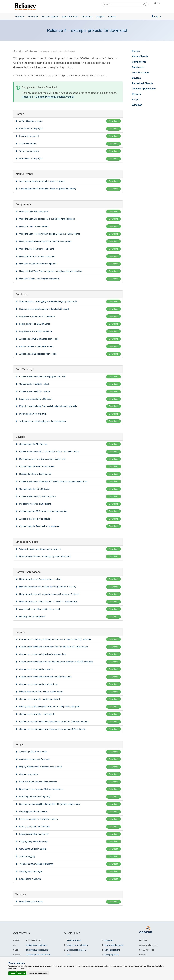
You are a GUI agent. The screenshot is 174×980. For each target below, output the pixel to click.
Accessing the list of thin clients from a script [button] (40, 609)
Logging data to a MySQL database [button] (35, 331)
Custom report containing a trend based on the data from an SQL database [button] (54, 647)
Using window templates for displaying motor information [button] (45, 556)
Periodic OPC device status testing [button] (35, 504)
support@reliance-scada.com (38, 955)
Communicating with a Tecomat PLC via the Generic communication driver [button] (53, 481)
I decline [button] (22, 973)
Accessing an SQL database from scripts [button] (38, 354)
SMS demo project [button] (28, 144)
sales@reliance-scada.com (37, 950)
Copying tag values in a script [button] (33, 849)
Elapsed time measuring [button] (30, 879)
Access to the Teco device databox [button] (35, 519)
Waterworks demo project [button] (31, 159)
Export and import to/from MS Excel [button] (36, 399)
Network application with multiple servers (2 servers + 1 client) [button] (48, 587)
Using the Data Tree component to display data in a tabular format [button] (49, 234)
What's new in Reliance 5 (77, 945)
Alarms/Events (140, 56)
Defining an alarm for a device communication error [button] (43, 459)
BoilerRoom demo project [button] (31, 129)
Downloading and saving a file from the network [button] (41, 789)
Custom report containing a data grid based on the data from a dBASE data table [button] (56, 662)
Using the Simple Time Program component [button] (39, 279)
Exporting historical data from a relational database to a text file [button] (48, 406)
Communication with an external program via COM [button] (42, 376)
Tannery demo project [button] (29, 151)
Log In (156, 16)
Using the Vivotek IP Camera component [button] (38, 264)
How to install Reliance (114, 945)
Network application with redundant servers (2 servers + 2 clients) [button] (49, 594)
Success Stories (50, 17)
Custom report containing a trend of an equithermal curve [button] (45, 677)
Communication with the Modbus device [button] (38, 496)
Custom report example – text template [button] (37, 714)
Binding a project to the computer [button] (34, 827)
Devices (136, 78)
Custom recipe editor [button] (29, 774)
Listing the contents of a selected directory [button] (39, 819)
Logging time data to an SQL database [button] (37, 316)
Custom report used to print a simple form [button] (38, 684)
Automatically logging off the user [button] (34, 759)
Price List (33, 17)
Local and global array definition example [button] (38, 782)
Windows (137, 105)
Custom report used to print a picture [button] (36, 669)
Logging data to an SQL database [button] (35, 324)
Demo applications (112, 950)
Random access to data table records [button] (36, 346)
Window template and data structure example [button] (40, 549)
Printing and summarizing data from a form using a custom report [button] (49, 707)
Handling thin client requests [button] (32, 617)
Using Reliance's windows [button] (31, 902)
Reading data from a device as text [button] (35, 474)
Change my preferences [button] (38, 973)
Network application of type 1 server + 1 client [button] (40, 579)
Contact (112, 17)
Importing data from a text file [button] (33, 414)
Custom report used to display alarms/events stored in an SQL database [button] (52, 729)
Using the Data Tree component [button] (34, 226)
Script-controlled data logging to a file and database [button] (43, 421)
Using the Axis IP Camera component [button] (36, 249)
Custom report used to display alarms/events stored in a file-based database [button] (54, 722)
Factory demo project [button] (29, 136)
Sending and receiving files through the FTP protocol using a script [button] (50, 804)
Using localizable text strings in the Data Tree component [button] (45, 241)
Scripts (136, 100)
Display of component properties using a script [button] (40, 767)
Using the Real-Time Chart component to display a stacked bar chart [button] (51, 271)
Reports (136, 94)
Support (100, 17)
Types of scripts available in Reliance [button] (36, 864)
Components (139, 62)
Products (20, 17)
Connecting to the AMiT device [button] (33, 444)
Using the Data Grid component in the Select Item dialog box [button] (47, 219)
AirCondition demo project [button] (31, 121)
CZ (159, 3)
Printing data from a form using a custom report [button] (41, 692)
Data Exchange (140, 73)
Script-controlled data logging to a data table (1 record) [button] (44, 309)
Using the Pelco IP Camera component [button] (37, 256)
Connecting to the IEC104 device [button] (34, 489)
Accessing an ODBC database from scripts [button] (39, 339)
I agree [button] (12, 973)
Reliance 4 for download (28, 51)
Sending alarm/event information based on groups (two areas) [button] (48, 189)
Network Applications (144, 89)
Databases (138, 67)
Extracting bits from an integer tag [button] (35, 797)
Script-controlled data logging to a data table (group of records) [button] (48, 301)
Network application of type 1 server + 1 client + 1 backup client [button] (48, 602)
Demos (136, 51)
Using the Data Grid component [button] (34, 211)
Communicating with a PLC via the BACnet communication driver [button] (49, 452)
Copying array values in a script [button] (34, 841)
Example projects (112, 955)
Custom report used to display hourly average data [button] (42, 654)
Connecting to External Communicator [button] (37, 466)
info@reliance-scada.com (37, 945)
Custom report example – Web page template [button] (40, 699)
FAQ (69, 955)
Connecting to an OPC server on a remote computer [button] (43, 511)
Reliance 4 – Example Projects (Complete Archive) (48, 97)
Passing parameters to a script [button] (33, 812)
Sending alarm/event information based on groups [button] (42, 181)
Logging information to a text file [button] (34, 834)
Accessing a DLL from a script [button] (33, 752)
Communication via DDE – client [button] (34, 384)
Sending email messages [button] (31, 871)
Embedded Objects (143, 83)
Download (87, 17)
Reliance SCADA (74, 940)
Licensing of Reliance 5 (76, 950)
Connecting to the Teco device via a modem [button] (39, 526)
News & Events (70, 17)
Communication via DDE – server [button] (35, 391)
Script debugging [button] (27, 856)
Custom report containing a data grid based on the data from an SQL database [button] (55, 639)
